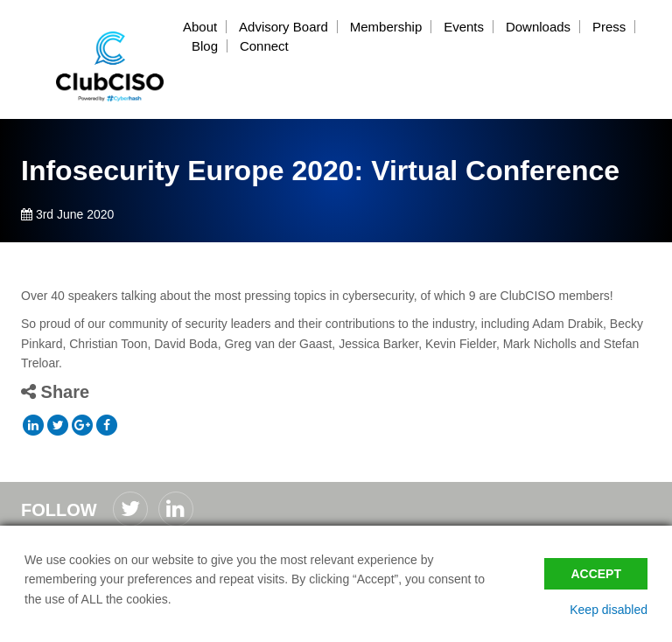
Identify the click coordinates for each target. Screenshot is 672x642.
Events (464, 27)
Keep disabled (609, 610)
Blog (205, 46)
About (200, 27)
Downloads (538, 27)
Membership (386, 27)
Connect (264, 46)
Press (609, 27)
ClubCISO (111, 66)
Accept (596, 574)
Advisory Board (283, 27)
